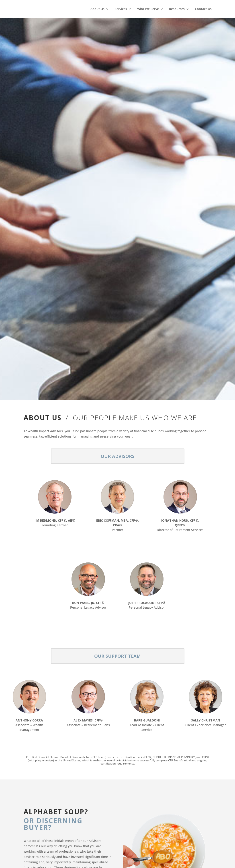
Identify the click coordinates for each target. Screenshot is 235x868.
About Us (97, 9)
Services (121, 9)
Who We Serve (148, 9)
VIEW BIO (55, 536)
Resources (177, 9)
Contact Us (203, 9)
